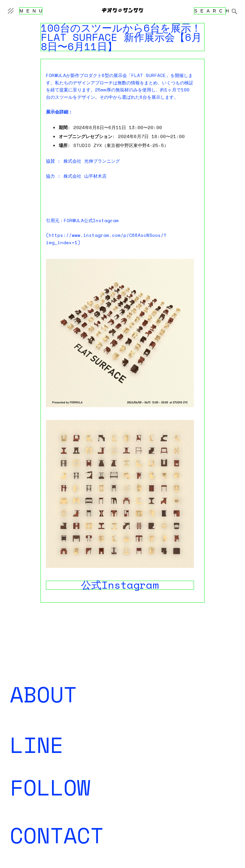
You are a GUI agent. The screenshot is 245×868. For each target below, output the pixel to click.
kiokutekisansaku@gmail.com (47, 839)
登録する (19, 749)
